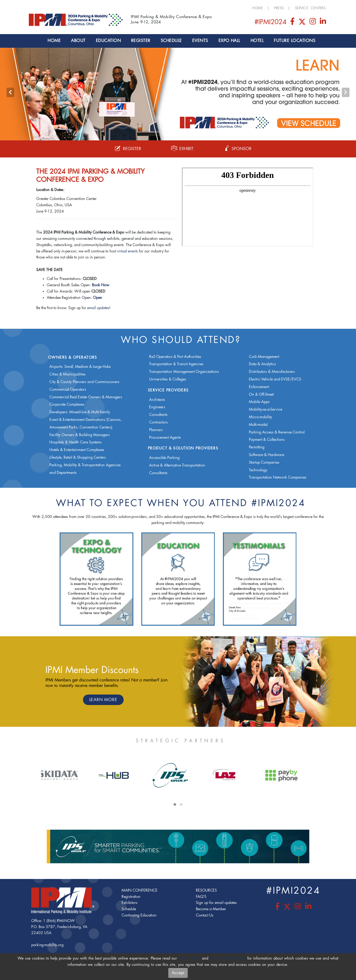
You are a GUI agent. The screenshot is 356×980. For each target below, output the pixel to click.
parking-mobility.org (47, 945)
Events (200, 41)
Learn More (103, 700)
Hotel (257, 41)
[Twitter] (302, 23)
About (78, 41)
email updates (98, 308)
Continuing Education (139, 915)
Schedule (171, 41)
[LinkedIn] (323, 23)
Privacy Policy (189, 958)
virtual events (127, 251)
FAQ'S (201, 897)
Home (257, 8)
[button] (168, 132)
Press (279, 8)
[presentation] (10, 92)
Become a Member (211, 909)
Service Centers (310, 8)
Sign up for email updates (216, 903)
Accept (178, 973)
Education (108, 41)
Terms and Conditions (228, 958)
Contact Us (205, 915)
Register (141, 41)
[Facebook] (293, 23)
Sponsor (238, 149)
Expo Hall (229, 41)
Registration (131, 897)
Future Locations (295, 41)
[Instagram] (313, 23)
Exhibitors (130, 903)
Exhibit (182, 149)
